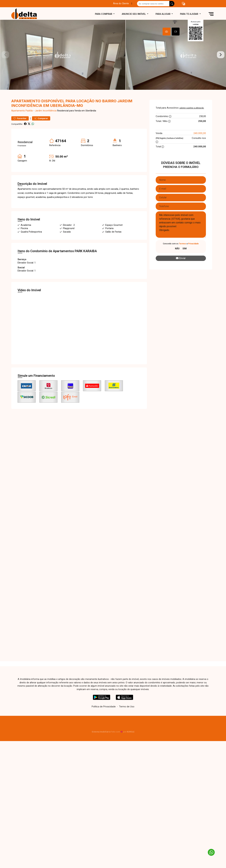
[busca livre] (172, 4)
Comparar (41, 127)
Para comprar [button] (104, 14)
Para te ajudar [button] (189, 14)
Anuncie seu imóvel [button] (134, 14)
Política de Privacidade (104, 715)
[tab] (167, 32)
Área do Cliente (121, 4)
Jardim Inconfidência (46, 119)
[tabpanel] (113, 59)
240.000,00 (200, 141)
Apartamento (18, 119)
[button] (183, 4)
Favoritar (20, 127)
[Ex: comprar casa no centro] (153, 4)
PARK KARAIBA (86, 260)
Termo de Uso (127, 715)
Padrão (29, 119)
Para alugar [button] (163, 14)
